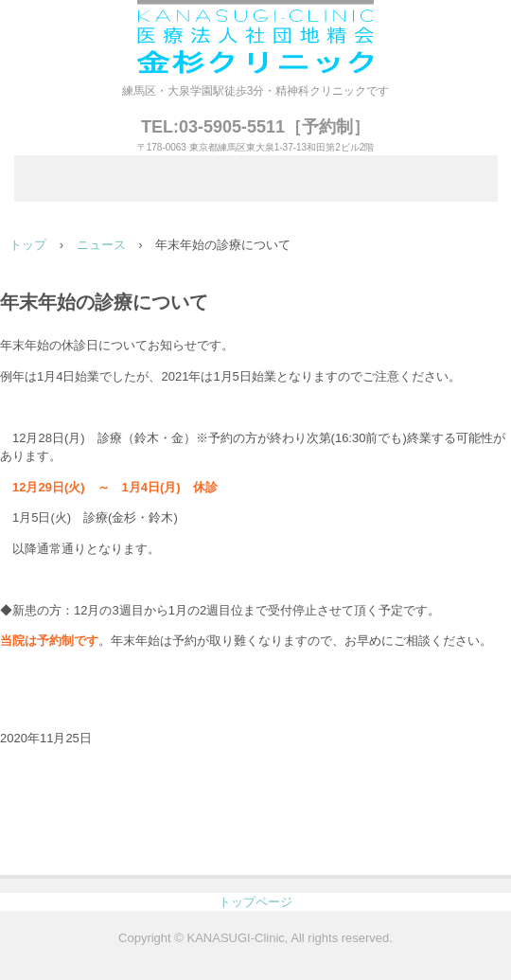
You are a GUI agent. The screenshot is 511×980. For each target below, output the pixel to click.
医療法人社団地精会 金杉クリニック (255, 41)
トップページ (255, 902)
